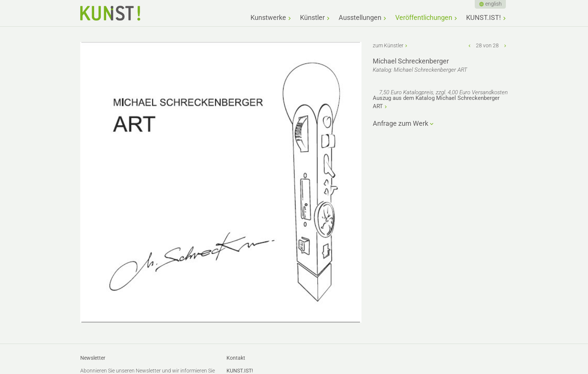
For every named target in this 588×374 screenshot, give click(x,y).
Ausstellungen (360, 17)
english (493, 4)
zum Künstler (388, 45)
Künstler (312, 17)
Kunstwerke (268, 17)
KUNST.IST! (484, 17)
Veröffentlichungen (424, 17)
